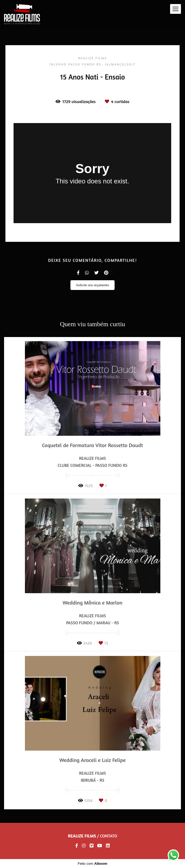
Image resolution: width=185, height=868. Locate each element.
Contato (108, 836)
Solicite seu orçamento (92, 285)
